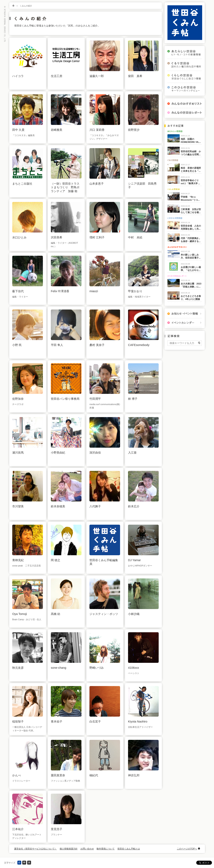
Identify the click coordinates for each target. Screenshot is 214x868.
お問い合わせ (87, 849)
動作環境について (106, 849)
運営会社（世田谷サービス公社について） (35, 849)
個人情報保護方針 (69, 849)
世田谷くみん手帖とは (129, 849)
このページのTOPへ (187, 849)
